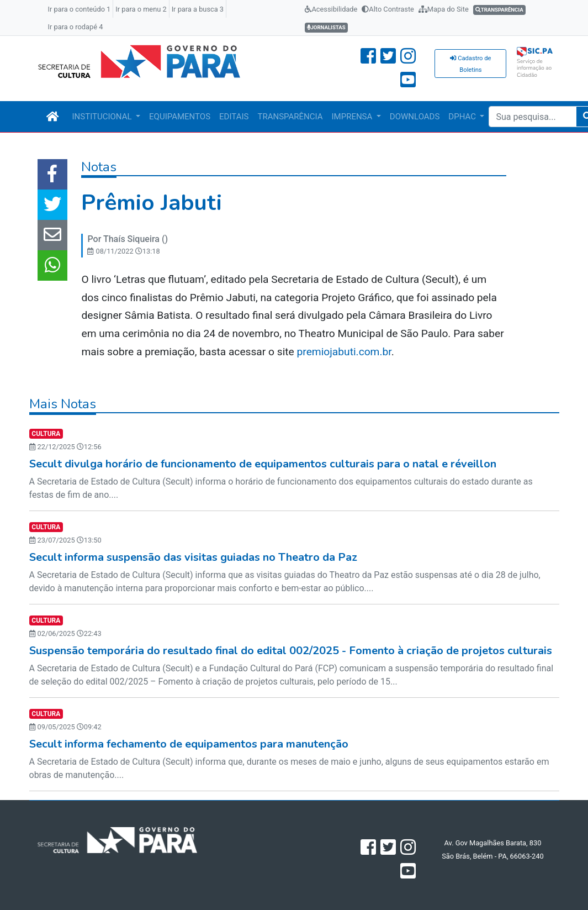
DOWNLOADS (415, 117)
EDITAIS (234, 117)
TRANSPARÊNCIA (290, 117)
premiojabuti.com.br (344, 352)
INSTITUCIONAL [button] (103, 117)
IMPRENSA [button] (353, 117)
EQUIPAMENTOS (180, 117)
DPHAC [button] (463, 117)
